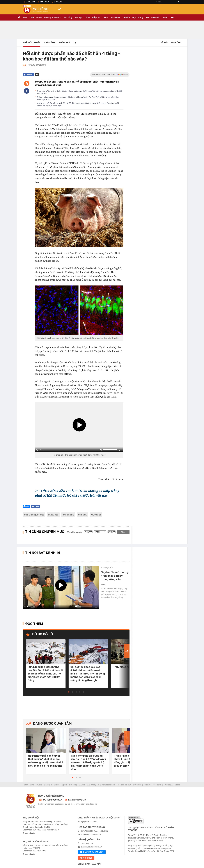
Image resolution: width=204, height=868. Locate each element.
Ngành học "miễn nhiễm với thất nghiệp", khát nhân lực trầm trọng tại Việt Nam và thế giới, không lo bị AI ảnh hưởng (46, 761)
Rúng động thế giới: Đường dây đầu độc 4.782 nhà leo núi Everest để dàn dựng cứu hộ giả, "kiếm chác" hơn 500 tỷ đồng (45, 674)
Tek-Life (147, 785)
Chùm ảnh (50, 43)
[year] (112, 532)
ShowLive (58, 2)
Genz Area (44, 2)
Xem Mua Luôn (153, 17)
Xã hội (105, 17)
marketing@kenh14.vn (91, 834)
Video (165, 17)
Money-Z (79, 17)
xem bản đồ (30, 833)
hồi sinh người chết (35, 515)
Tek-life (126, 17)
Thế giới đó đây (124, 785)
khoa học (54, 515)
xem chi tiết (86, 858)
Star (25, 17)
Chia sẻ (29, 75)
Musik (39, 17)
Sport (64, 785)
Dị (75, 43)
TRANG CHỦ (19, 17)
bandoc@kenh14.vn (77, 800)
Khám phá (64, 43)
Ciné (32, 17)
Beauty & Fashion (53, 17)
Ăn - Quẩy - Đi (93, 17)
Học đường (138, 17)
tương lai (97, 515)
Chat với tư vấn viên (92, 852)
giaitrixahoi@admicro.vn (91, 847)
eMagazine (31, 2)
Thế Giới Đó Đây (32, 43)
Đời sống (68, 17)
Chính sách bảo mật (90, 864)
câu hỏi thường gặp (52, 800)
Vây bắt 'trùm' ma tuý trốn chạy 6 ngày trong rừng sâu (115, 576)
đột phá (83, 515)
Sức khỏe (115, 17)
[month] (100, 532)
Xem (123, 532)
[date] (88, 532)
